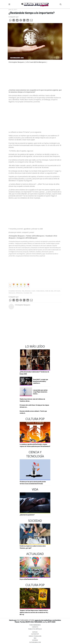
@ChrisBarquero (38, 236)
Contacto (35, 627)
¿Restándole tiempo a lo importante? (32, 13)
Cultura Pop (35, 634)
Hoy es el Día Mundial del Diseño (29, 579)
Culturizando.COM (35, 642)
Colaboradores (40, 291)
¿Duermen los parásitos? (27, 515)
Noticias (35, 632)
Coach (33, 291)
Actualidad (12, 291)
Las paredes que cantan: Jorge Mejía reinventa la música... (40, 392)
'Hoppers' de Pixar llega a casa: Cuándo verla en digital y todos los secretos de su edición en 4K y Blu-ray (34, 612)
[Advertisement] (35, 117)
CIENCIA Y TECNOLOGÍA (35, 636)
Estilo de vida (49, 291)
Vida (23, 291)
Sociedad (26, 293)
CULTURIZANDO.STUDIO (26, 620)
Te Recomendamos (35, 625)
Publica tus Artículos (35, 629)
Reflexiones (19, 293)
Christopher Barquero (23, 305)
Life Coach (57, 291)
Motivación (12, 293)
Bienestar (18, 291)
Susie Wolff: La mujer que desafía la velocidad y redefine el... (41, 381)
